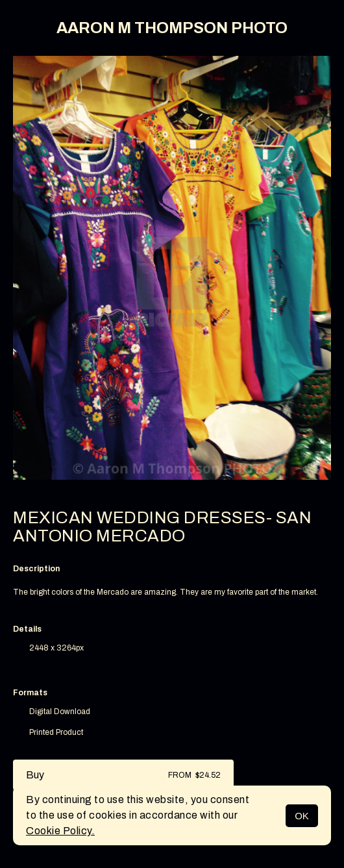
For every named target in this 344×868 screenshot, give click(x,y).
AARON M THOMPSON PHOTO (172, 28)
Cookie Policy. (60, 831)
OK (302, 816)
